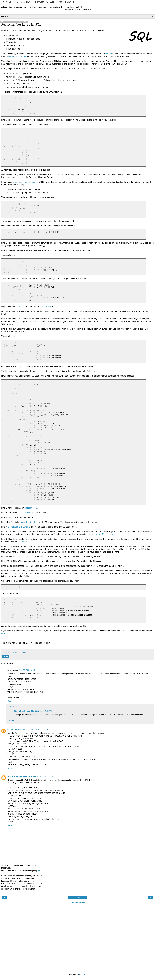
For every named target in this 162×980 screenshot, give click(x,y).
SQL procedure (105, 534)
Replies (13, 706)
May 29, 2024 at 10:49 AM (30, 669)
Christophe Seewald (16, 729)
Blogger (82, 974)
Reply (10, 700)
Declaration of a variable (19, 527)
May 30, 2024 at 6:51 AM (41, 710)
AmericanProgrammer (17, 776)
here (3, 633)
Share (6, 656)
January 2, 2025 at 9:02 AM (37, 729)
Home (78, 897)
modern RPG (31, 508)
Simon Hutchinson (22, 710)
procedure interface (29, 522)
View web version (78, 902)
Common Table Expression (27, 182)
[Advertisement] (78, 917)
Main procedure (27, 512)
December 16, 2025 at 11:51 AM (41, 776)
